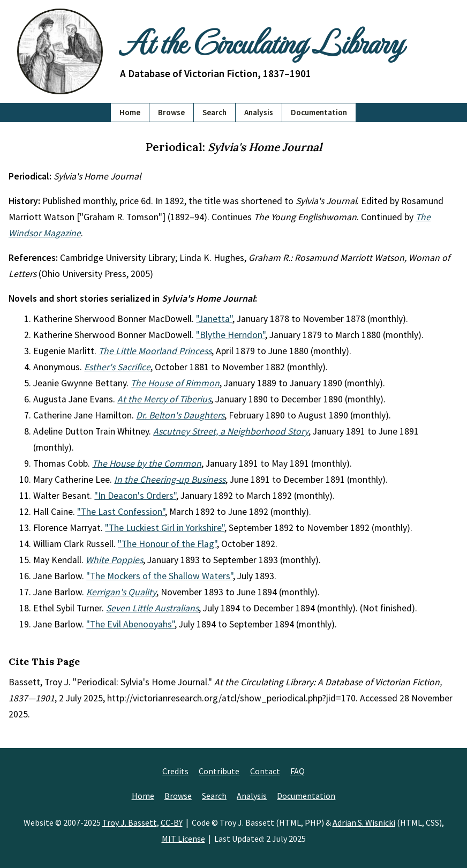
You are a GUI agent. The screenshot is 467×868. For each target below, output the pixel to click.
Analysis (259, 112)
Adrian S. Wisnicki (364, 822)
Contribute (219, 771)
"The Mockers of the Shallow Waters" (160, 576)
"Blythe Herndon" (231, 335)
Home (130, 112)
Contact (265, 771)
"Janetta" (214, 319)
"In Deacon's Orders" (135, 496)
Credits (175, 771)
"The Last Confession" (121, 512)
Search (214, 112)
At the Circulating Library (261, 41)
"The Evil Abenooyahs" (130, 624)
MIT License (183, 839)
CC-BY (172, 822)
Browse (171, 112)
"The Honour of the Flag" (167, 544)
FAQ (297, 771)
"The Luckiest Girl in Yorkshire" (165, 528)
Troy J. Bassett (130, 822)
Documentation (319, 112)
